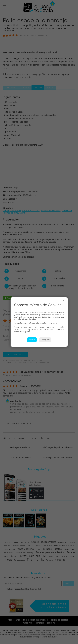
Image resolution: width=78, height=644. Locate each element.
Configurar (45, 340)
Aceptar (32, 340)
